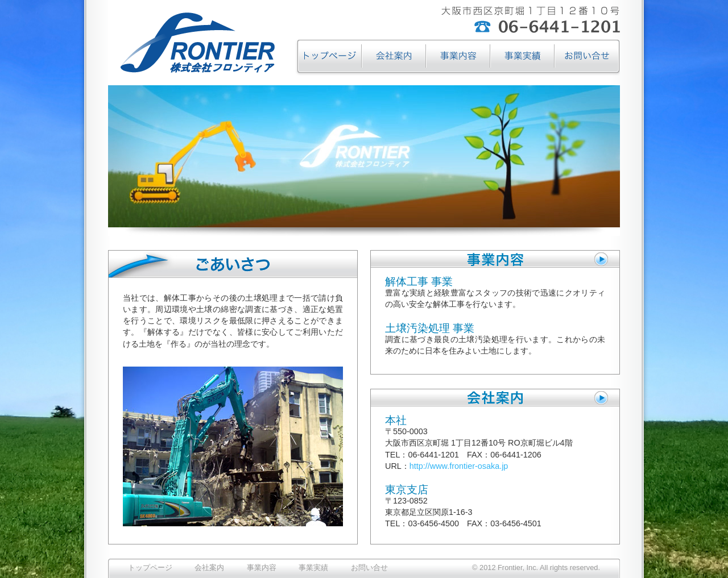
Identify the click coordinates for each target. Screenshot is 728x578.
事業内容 (262, 567)
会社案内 (209, 567)
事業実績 (313, 567)
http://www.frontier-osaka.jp (459, 466)
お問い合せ (369, 567)
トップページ (150, 567)
